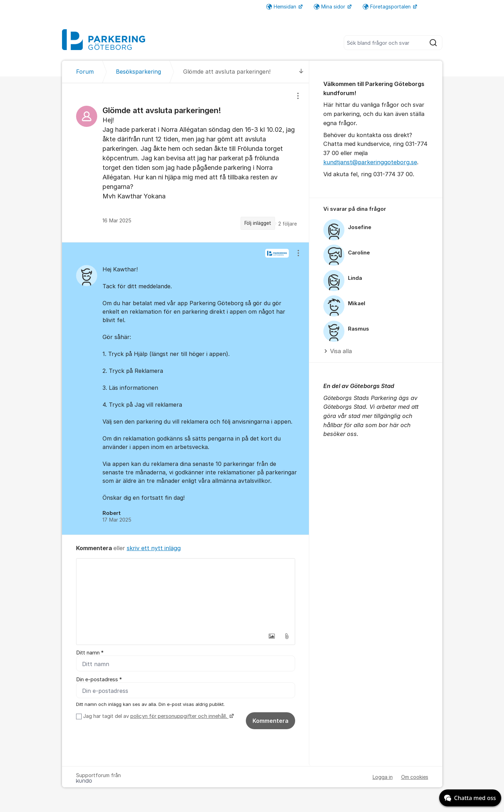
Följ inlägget (258, 223)
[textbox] (186, 594)
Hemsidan (282, 7)
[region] (186, 162)
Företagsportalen (387, 7)
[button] (272, 636)
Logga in (383, 777)
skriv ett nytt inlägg (154, 548)
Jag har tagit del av (158, 716)
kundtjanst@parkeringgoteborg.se (370, 162)
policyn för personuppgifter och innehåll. (179, 716)
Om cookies (415, 777)
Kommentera (270, 721)
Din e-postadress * (99, 679)
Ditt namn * (90, 653)
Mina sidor (330, 7)
